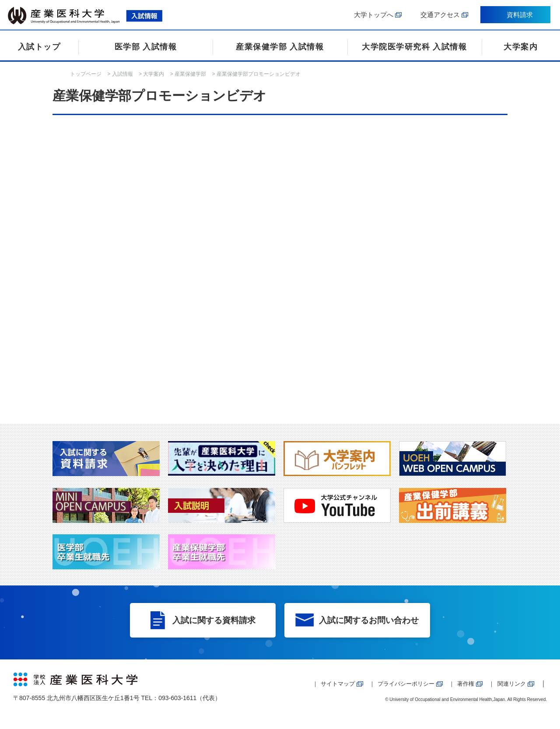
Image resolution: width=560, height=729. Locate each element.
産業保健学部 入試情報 (280, 47)
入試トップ (39, 47)
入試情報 (122, 74)
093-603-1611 (177, 698)
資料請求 (518, 16)
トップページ (86, 74)
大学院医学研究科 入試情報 (414, 47)
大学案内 (521, 47)
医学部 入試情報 (146, 47)
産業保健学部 (190, 74)
